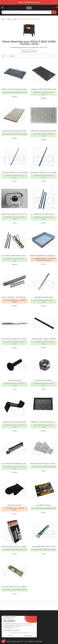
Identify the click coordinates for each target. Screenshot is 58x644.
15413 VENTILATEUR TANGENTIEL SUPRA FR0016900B (15, 464)
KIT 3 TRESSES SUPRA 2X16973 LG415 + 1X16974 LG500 (44, 214)
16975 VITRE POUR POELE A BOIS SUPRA (43, 131)
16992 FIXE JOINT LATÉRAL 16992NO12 (44, 339)
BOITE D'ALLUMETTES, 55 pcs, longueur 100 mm (15, 546)
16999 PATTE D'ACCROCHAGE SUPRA (15, 422)
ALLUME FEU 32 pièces (44, 505)
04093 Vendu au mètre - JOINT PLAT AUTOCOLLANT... (15, 214)
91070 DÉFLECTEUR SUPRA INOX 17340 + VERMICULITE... (15, 131)
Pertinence (31, 56)
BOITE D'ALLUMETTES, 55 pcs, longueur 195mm (15, 587)
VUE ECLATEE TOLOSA (29, 51)
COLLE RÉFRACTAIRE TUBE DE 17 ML (43, 546)
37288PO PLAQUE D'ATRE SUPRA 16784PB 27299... (15, 89)
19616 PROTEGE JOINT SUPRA (44, 297)
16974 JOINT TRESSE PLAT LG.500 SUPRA (15, 172)
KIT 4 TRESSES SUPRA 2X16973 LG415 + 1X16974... (15, 256)
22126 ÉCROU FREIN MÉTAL (43, 380)
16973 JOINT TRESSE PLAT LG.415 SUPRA (43, 172)
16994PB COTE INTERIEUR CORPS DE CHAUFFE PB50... (44, 422)
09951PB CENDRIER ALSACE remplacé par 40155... (44, 256)
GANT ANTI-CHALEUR (14, 505)
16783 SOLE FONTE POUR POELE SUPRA (43, 89)
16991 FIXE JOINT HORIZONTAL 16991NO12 (15, 339)
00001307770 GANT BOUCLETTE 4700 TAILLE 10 (44, 464)
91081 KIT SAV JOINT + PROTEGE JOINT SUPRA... (15, 297)
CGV (26, 641)
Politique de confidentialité (35, 641)
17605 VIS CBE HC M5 (15, 380)
